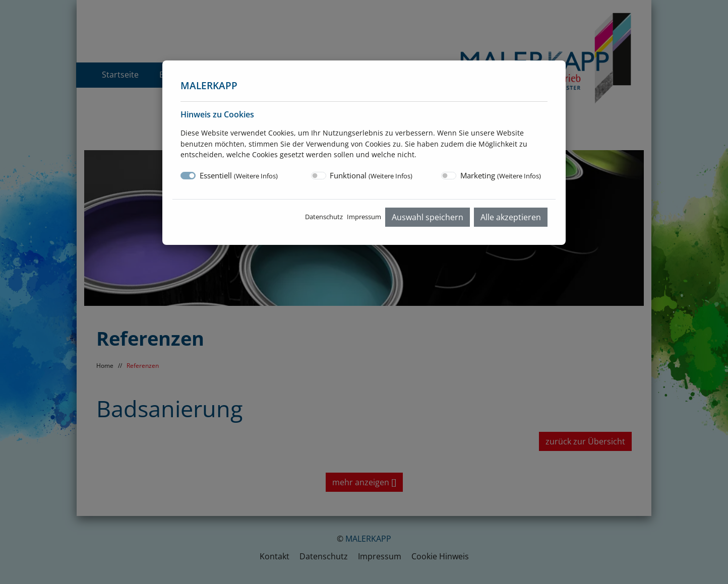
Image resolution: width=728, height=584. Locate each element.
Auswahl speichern (428, 217)
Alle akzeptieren (511, 217)
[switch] (319, 176)
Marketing (501, 175)
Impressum (364, 217)
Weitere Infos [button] (256, 176)
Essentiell (239, 175)
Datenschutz (324, 217)
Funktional (371, 175)
